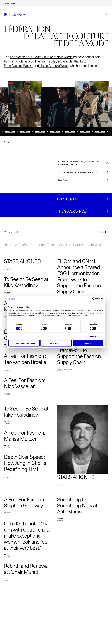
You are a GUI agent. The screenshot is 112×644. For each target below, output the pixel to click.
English (13, 3)
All (6, 245)
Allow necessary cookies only (24, 343)
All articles (103, 232)
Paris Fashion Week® (18, 65)
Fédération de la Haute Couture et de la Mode (41, 57)
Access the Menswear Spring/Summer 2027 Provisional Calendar (79, 163)
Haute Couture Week (54, 65)
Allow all (88, 343)
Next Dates (63, 180)
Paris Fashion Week (53, 245)
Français (6, 3)
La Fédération (23, 245)
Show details (94, 336)
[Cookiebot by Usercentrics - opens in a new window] (94, 299)
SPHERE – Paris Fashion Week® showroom (78, 172)
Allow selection (56, 343)
